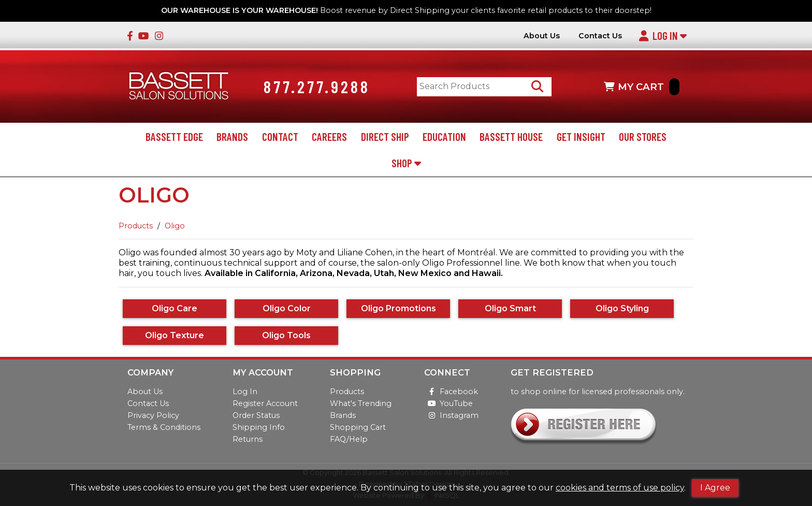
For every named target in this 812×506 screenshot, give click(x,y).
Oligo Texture (175, 335)
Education (444, 136)
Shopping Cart (358, 427)
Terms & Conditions (164, 427)
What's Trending (361, 403)
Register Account (265, 403)
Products (136, 226)
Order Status (256, 415)
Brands (232, 136)
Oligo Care (175, 308)
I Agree (715, 488)
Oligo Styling (622, 308)
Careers (329, 136)
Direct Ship (385, 136)
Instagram (451, 415)
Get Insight (581, 136)
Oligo (175, 226)
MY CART (642, 87)
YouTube (448, 403)
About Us (542, 36)
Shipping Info (259, 427)
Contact (280, 136)
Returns (248, 439)
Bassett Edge (174, 136)
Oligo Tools (286, 335)
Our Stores (643, 136)
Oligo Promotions (398, 308)
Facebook (451, 392)
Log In (663, 35)
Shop (406, 163)
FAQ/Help (349, 439)
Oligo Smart (510, 308)
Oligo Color (287, 308)
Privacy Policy (153, 415)
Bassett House (511, 136)
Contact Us (600, 36)
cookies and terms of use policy (620, 488)
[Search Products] (537, 87)
